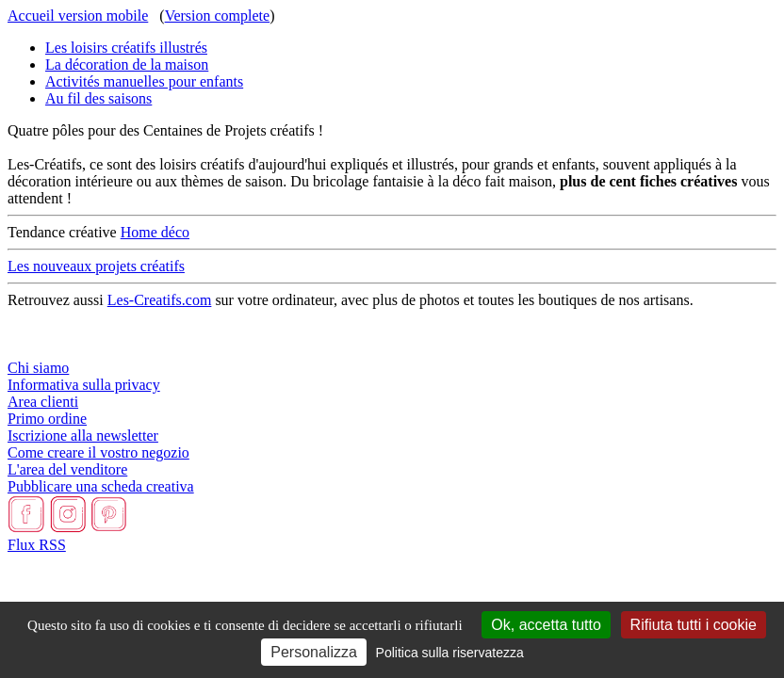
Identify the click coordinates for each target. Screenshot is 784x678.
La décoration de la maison (127, 65)
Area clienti (43, 402)
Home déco (155, 232)
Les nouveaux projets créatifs (96, 266)
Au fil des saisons (98, 98)
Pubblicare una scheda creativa (101, 486)
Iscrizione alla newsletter (83, 436)
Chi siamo (38, 368)
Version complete (218, 16)
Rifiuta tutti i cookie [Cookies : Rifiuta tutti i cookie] (694, 625)
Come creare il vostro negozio (98, 452)
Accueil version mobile (78, 16)
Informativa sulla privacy (84, 385)
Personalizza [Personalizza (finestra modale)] (314, 652)
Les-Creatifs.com (160, 300)
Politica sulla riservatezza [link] (450, 653)
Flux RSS (37, 545)
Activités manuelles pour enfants (144, 81)
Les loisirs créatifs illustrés (126, 48)
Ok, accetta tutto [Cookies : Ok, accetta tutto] (546, 625)
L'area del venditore (67, 469)
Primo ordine (47, 419)
